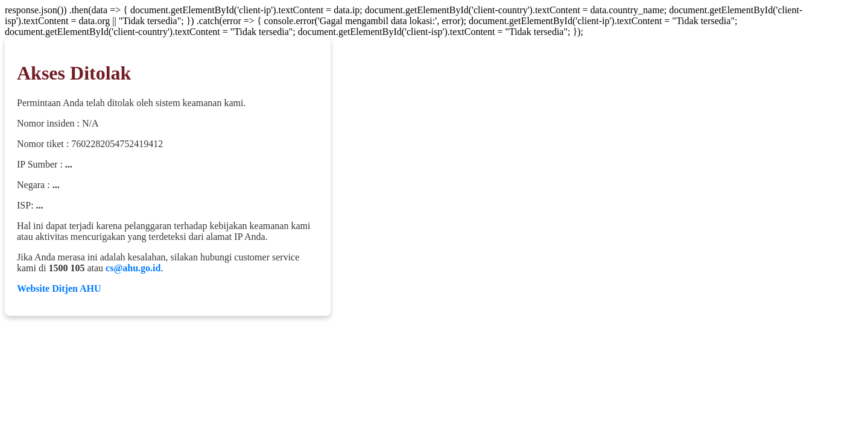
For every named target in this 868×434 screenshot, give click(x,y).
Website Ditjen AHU (59, 288)
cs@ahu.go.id (133, 268)
